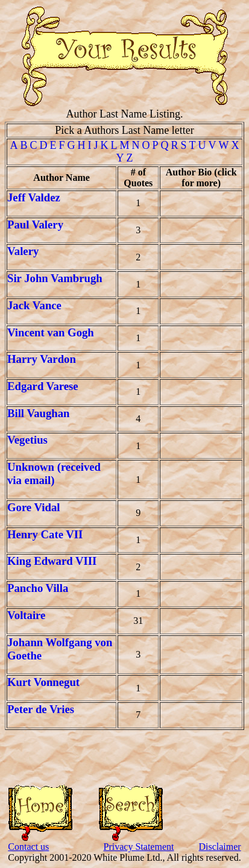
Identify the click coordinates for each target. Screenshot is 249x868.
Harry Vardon (42, 359)
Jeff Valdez (34, 197)
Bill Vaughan (38, 413)
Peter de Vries (41, 709)
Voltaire (26, 615)
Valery (23, 251)
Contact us (28, 847)
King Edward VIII (52, 561)
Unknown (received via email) (54, 473)
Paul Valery (35, 225)
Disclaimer (219, 847)
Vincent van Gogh (51, 332)
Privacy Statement (139, 847)
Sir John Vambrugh (55, 278)
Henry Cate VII (45, 534)
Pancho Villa (38, 588)
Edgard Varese (43, 386)
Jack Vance (34, 305)
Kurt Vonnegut (43, 682)
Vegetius (27, 440)
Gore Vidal (33, 507)
